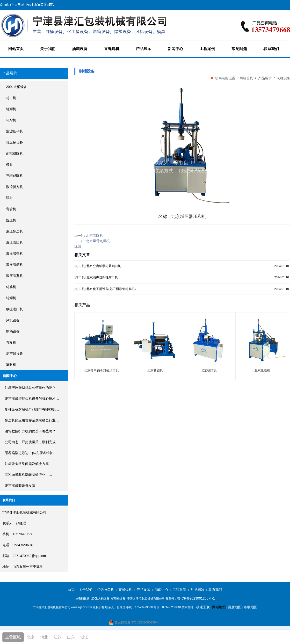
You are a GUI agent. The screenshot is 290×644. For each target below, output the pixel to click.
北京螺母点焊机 (98, 241)
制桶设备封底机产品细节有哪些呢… (32, 409)
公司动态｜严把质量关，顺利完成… (32, 442)
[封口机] (80, 266)
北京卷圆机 (94, 235)
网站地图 (219, 607)
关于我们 (48, 49)
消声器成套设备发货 (20, 486)
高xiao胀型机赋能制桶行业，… (28, 475)
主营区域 (13, 637)
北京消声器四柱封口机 (102, 277)
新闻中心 (175, 49)
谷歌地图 (251, 607)
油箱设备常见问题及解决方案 (27, 464)
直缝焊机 (112, 49)
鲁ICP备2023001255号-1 (196, 598)
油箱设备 (80, 49)
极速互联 (203, 607)
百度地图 (235, 607)
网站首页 (16, 49)
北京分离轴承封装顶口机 (104, 266)
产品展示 (144, 49)
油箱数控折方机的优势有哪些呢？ (30, 431)
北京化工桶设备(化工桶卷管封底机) (111, 289)
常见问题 (239, 49)
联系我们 (271, 49)
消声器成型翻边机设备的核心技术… (32, 399)
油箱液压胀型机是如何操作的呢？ (30, 388)
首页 (71, 590)
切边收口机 (106, 590)
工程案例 (207, 49)
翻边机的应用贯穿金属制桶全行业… (32, 420)
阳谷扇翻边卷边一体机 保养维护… (31, 453)
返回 (78, 246)
